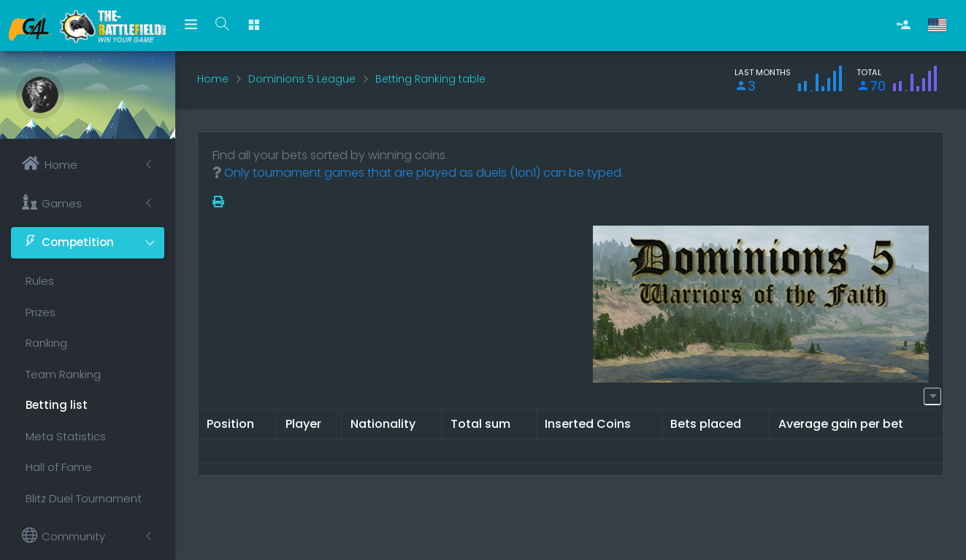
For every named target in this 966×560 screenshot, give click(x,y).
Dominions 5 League (302, 79)
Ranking (46, 343)
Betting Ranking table (430, 79)
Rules (40, 281)
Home (213, 79)
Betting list (57, 405)
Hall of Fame (59, 467)
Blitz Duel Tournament (84, 498)
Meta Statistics (66, 436)
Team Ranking (63, 374)
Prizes (41, 312)
